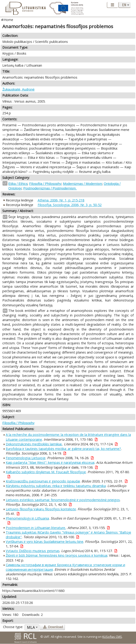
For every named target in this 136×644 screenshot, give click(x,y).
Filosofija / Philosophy (45, 184)
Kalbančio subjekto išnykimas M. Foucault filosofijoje (46, 472)
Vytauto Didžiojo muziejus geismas (33, 551)
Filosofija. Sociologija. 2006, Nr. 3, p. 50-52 (70, 205)
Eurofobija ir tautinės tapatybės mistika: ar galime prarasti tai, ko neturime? (63, 449)
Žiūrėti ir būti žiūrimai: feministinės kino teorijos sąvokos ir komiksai (57, 555)
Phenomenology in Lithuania (27, 518)
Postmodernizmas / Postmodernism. (50, 188)
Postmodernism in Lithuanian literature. (36, 528)
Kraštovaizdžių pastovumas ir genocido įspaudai (43, 481)
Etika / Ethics (18, 184)
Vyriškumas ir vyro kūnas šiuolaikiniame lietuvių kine (45, 542)
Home (9, 20)
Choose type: (13, 627)
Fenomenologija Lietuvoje (26, 458)
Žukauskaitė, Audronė (18, 89)
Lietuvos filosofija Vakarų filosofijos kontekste (41, 509)
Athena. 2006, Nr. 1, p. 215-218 (61, 200)
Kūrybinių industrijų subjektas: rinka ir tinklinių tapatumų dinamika (56, 486)
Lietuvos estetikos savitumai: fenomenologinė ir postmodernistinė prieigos (63, 500)
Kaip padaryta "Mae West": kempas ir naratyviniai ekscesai (50, 462)
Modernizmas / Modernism (83, 184)
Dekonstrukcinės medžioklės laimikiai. (34, 444)
